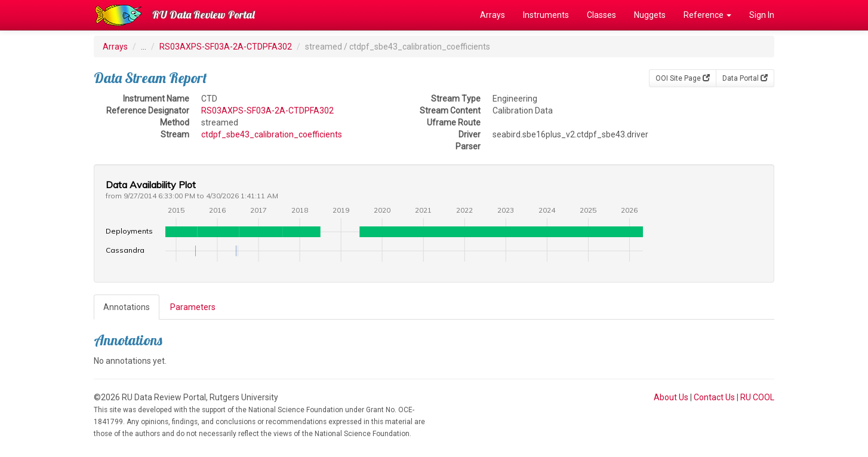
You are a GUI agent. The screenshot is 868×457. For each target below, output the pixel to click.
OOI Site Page (683, 78)
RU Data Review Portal (204, 15)
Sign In (762, 15)
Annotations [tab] (127, 307)
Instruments (546, 15)
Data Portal (745, 78)
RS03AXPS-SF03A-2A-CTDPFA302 (226, 47)
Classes (601, 15)
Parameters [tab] (193, 307)
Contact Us (714, 397)
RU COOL (757, 397)
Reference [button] (707, 15)
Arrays (493, 15)
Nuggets (650, 15)
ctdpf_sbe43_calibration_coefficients (272, 134)
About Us (671, 397)
